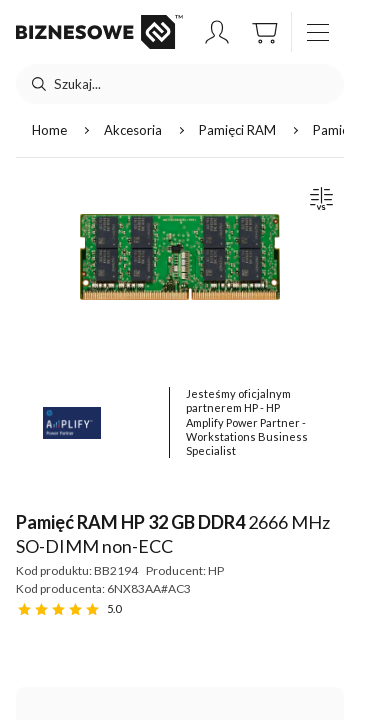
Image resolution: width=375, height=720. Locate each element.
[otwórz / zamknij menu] (318, 32)
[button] (217, 32)
